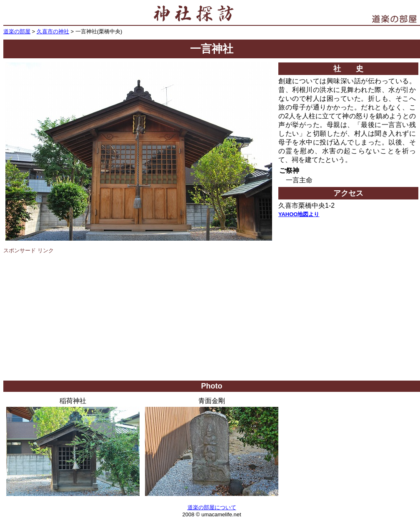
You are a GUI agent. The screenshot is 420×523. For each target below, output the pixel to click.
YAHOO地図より (299, 214)
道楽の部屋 (17, 31)
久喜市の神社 (53, 31)
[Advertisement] (212, 318)
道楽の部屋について (212, 507)
